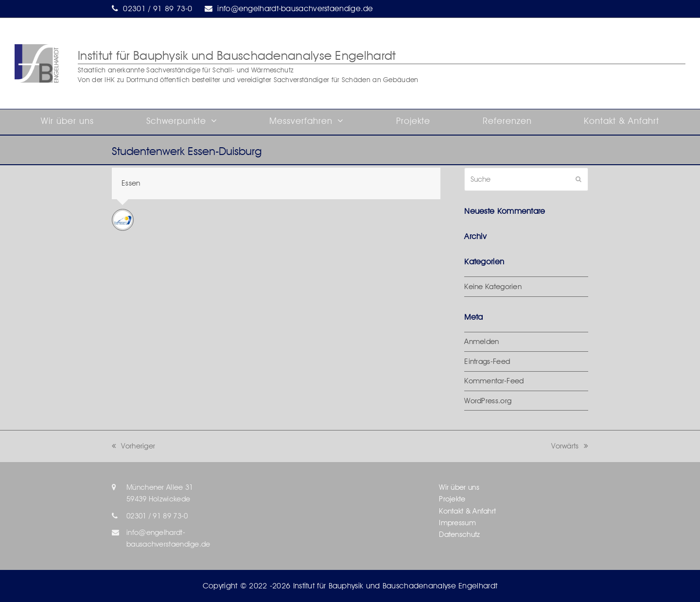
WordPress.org (488, 401)
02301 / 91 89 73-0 (157, 9)
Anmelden (481, 342)
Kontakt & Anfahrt (467, 511)
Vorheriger (133, 446)
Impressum (457, 523)
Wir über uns (459, 487)
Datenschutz (459, 534)
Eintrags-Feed (487, 361)
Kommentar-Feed (494, 381)
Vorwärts (570, 446)
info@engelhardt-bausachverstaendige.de (295, 9)
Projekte (452, 499)
